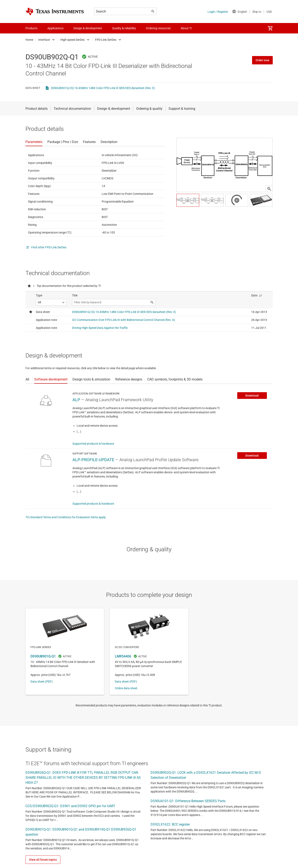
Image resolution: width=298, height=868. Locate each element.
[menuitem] (270, 28)
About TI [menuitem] (186, 28)
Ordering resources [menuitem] (158, 28)
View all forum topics (43, 788)
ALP (76, 400)
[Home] (55, 11)
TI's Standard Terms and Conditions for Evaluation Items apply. (66, 517)
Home (29, 40)
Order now (262, 60)
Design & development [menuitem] (88, 28)
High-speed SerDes (72, 40)
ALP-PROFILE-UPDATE (93, 460)
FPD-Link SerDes (106, 40)
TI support (129, 808)
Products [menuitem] (31, 28)
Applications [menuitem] (55, 28)
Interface (44, 40)
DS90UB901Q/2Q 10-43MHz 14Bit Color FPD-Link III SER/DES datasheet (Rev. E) (103, 88)
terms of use (171, 799)
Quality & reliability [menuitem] (124, 28)
